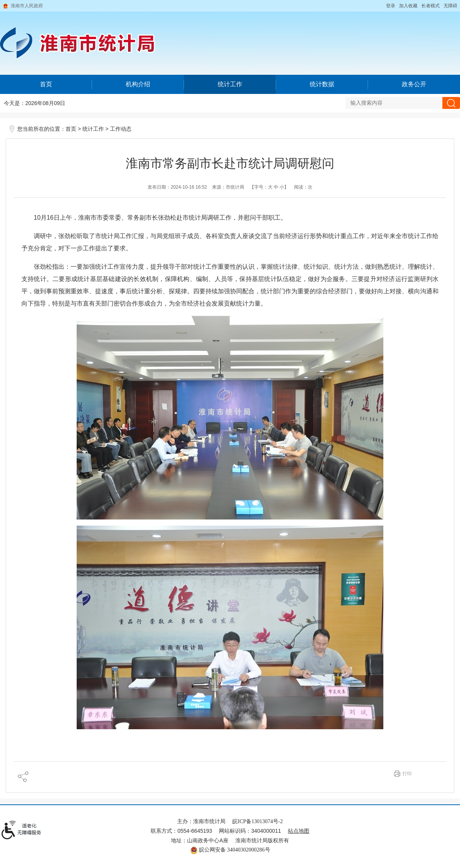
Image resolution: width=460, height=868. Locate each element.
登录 (391, 6)
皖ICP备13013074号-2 (257, 821)
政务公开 (414, 84)
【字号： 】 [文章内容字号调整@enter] (269, 187)
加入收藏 (408, 6)
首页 (46, 84)
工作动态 (121, 129)
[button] (430, 6)
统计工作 (230, 84)
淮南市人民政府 (27, 6)
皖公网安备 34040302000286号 (230, 850)
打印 (407, 774)
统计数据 (322, 84)
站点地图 (299, 831)
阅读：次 (303, 187)
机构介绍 (138, 84)
